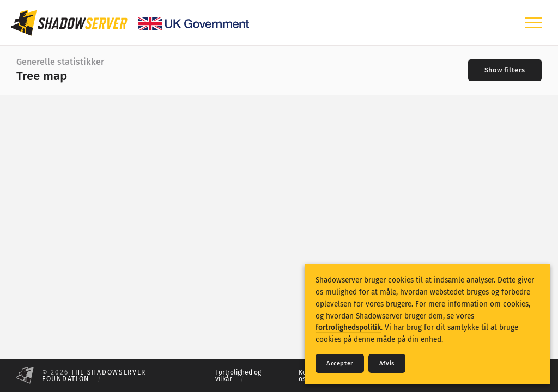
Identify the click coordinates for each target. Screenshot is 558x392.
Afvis (387, 363)
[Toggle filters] (505, 70)
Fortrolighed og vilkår (238, 376)
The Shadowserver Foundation (94, 376)
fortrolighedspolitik (348, 327)
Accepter (340, 363)
